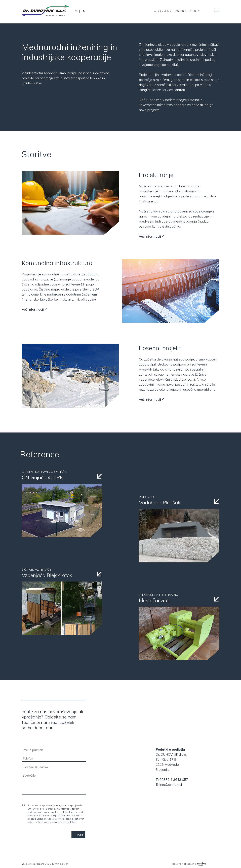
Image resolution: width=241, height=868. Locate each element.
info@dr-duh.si (162, 11)
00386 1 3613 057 (187, 11)
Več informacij (150, 236)
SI (76, 11)
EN (83, 11)
